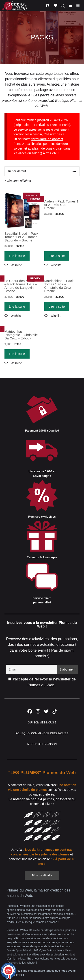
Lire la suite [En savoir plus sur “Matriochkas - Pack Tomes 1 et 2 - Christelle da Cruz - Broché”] (57, 307)
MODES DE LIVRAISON (42, 744)
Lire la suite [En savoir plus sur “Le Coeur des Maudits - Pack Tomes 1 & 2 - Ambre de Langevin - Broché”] (17, 307)
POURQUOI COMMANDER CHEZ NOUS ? (42, 733)
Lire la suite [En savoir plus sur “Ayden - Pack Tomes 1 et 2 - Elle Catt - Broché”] (57, 256)
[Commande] (42, 171)
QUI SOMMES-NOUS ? (42, 723)
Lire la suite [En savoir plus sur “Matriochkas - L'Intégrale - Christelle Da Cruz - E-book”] (17, 354)
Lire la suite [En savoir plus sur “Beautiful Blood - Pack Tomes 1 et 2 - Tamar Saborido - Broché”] (17, 256)
